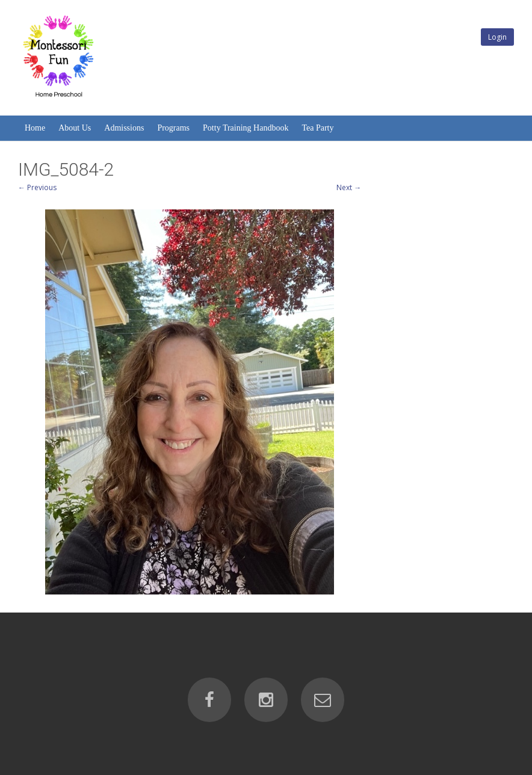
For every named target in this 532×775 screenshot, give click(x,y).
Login (497, 37)
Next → (349, 187)
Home (35, 128)
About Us (75, 128)
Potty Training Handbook (246, 128)
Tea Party (317, 128)
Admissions (124, 128)
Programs (173, 128)
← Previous (37, 187)
